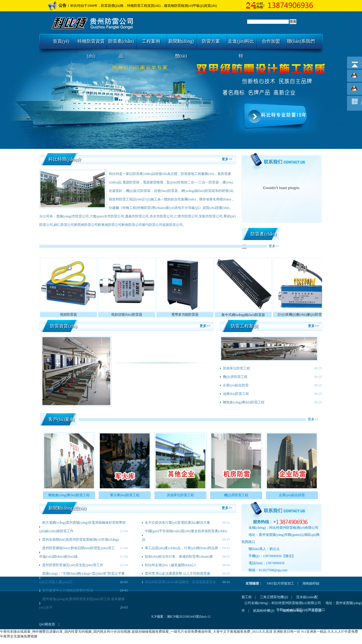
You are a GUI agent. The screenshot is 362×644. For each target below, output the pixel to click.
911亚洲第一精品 (314, 632)
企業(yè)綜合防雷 (236, 385)
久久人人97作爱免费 (343, 632)
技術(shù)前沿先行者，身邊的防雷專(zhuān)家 (179, 557)
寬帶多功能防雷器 (185, 314)
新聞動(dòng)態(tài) (181, 44)
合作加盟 (271, 41)
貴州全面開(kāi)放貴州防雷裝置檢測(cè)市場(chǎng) (81, 540)
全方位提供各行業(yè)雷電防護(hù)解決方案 (177, 523)
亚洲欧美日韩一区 (287, 632)
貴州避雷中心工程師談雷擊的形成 (68, 590)
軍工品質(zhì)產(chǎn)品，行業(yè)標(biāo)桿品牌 (181, 548)
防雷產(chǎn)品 (121, 44)
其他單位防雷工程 (236, 368)
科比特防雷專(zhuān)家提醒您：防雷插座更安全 (181, 582)
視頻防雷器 (68, 314)
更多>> (227, 159)
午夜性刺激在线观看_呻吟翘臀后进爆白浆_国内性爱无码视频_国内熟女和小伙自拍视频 (65, 632)
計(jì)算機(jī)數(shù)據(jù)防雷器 (301, 314)
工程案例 (151, 41)
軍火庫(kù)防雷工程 (125, 495)
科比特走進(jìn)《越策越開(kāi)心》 (171, 565)
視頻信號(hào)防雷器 (127, 314)
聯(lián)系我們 (301, 41)
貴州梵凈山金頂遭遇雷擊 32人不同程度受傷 (177, 574)
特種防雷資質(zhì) (91, 44)
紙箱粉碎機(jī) (264, 611)
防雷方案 (211, 41)
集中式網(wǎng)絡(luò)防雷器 (243, 315)
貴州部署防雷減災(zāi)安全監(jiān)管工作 (73, 565)
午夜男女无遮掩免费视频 (19, 636)
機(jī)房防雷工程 (235, 377)
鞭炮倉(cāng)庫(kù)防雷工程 (244, 402)
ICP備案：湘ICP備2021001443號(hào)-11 (181, 617)
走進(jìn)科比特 (241, 44)
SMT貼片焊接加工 (280, 583)
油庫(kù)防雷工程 (236, 394)
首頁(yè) (61, 41)
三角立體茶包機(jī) (274, 597)
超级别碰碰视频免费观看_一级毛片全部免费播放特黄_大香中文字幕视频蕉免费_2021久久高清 (202, 632)
